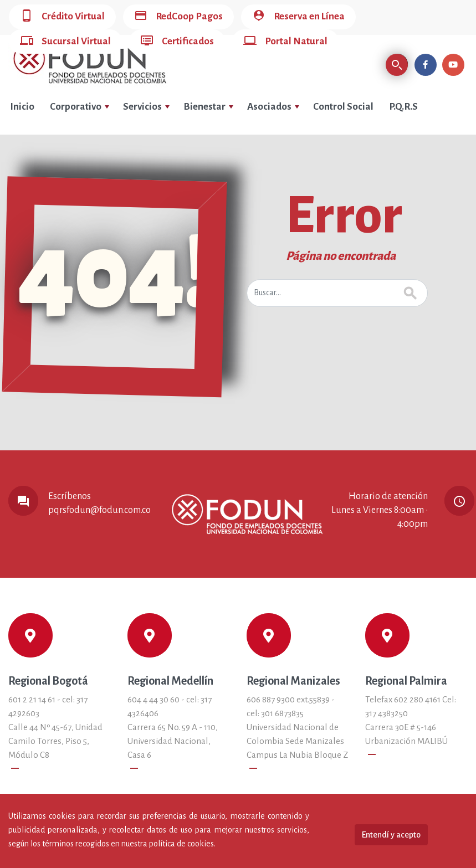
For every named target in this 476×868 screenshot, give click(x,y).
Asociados (273, 107)
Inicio (22, 107)
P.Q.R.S (403, 107)
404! (115, 274)
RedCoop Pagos (178, 17)
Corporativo (80, 107)
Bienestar (208, 107)
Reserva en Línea (298, 17)
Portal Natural (285, 42)
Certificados (177, 42)
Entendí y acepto (391, 835)
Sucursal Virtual (65, 42)
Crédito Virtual (62, 17)
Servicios (146, 107)
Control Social (343, 107)
